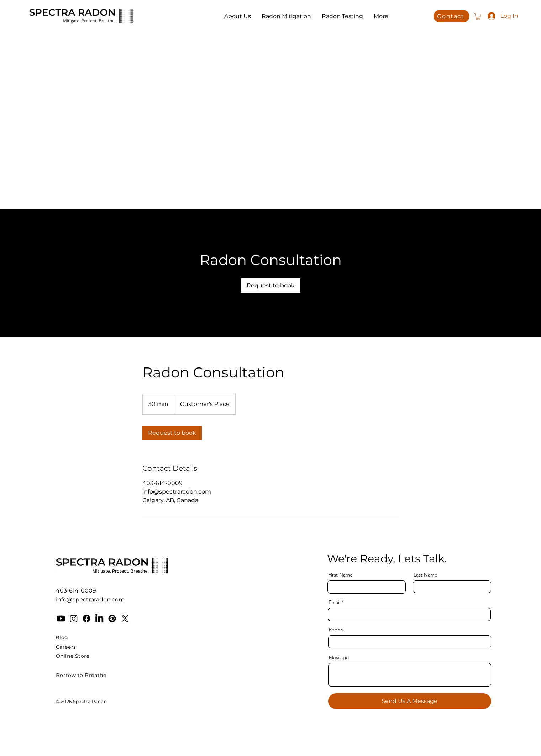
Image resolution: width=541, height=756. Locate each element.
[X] (125, 619)
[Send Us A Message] (410, 701)
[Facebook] (86, 619)
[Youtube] (61, 619)
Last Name (426, 575)
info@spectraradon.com (90, 599)
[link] (271, 286)
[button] (478, 16)
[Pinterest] (112, 619)
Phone (336, 630)
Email (334, 602)
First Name (340, 575)
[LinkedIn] (99, 619)
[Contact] (451, 16)
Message (339, 657)
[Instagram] (74, 619)
